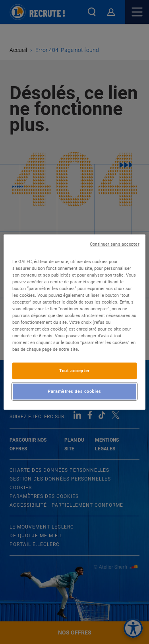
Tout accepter (74, 371)
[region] (74, 322)
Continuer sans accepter (114, 244)
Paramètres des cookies (74, 391)
